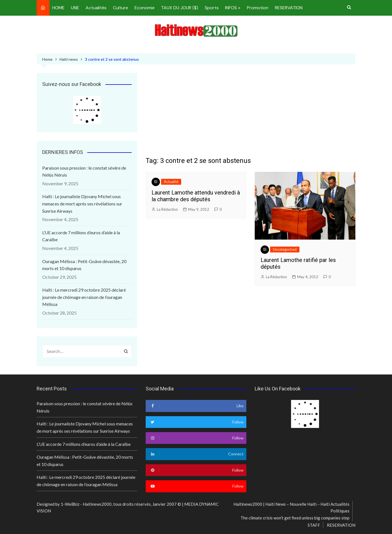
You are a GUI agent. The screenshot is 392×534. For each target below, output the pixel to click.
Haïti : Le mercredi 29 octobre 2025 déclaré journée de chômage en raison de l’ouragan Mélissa (84, 297)
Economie (145, 8)
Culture (121, 8)
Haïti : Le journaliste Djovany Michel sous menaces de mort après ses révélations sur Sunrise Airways (82, 203)
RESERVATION (289, 8)
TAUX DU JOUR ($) (180, 8)
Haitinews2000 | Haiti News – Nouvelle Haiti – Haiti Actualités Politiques (291, 507)
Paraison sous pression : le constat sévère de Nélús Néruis (84, 171)
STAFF (314, 525)
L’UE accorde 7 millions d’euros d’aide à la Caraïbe (81, 236)
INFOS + (233, 8)
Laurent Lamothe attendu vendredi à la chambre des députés (196, 196)
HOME (58, 8)
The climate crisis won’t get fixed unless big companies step (295, 518)
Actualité (171, 182)
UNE (75, 8)
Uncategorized (285, 249)
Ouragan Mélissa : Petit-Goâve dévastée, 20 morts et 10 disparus (84, 265)
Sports (212, 8)
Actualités (96, 8)
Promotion (258, 8)
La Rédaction (167, 209)
